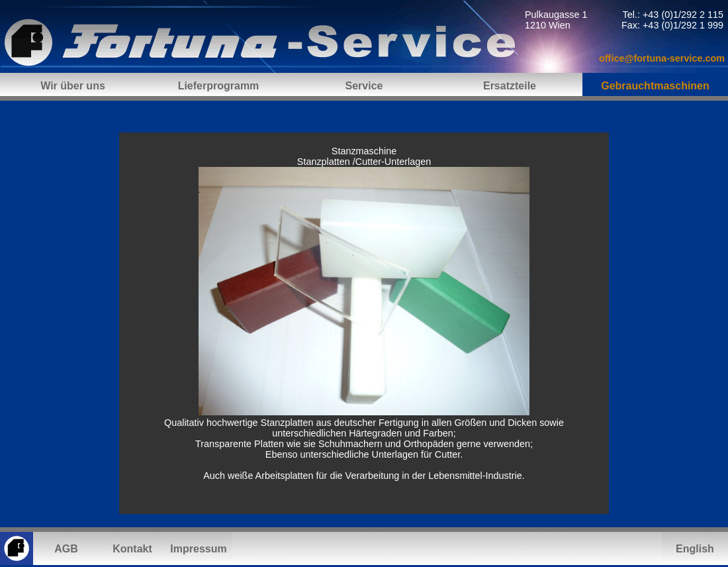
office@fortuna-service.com (662, 58)
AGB (66, 549)
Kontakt (132, 549)
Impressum (198, 549)
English (695, 549)
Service (364, 86)
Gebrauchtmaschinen (655, 86)
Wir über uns (73, 86)
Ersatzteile (510, 86)
